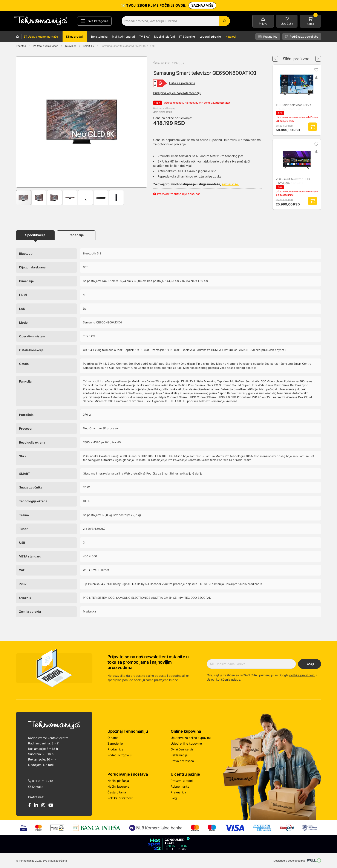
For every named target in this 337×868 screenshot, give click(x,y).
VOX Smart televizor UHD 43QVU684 (293, 181)
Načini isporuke (118, 786)
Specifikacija (35, 235)
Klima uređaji (75, 37)
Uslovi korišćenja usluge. (224, 679)
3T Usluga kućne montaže (41, 37)
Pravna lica (268, 36)
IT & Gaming (187, 37)
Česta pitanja (117, 792)
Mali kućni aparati (123, 37)
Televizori (71, 46)
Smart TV (89, 46)
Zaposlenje (115, 743)
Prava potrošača (182, 761)
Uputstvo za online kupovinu (191, 738)
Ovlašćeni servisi (182, 749)
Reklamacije (179, 755)
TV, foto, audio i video (46, 46)
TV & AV (144, 37)
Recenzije (76, 235)
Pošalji (310, 664)
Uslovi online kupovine (186, 743)
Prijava (263, 24)
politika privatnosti (302, 675)
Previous (275, 57)
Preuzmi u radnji (182, 781)
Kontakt (35, 787)
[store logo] (40, 21)
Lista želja (287, 24)
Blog (174, 798)
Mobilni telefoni (164, 37)
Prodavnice (115, 749)
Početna (21, 46)
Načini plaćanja (118, 781)
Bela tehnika (99, 37)
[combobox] (176, 21)
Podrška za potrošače (302, 36)
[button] (25, 122)
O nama (113, 738)
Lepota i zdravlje (210, 37)
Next (318, 57)
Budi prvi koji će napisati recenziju (177, 93)
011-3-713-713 (41, 781)
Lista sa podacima (182, 83)
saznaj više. (230, 184)
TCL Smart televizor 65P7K (293, 105)
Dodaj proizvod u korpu (312, 127)
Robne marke (180, 786)
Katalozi (231, 37)
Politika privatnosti (120, 798)
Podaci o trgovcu (119, 755)
